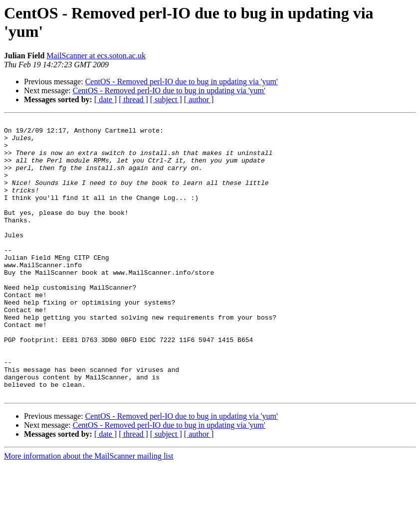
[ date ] (105, 99)
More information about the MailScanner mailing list (89, 511)
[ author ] (199, 99)
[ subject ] (166, 99)
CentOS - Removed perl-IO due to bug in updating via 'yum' (182, 82)
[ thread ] (133, 99)
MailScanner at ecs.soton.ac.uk (96, 56)
